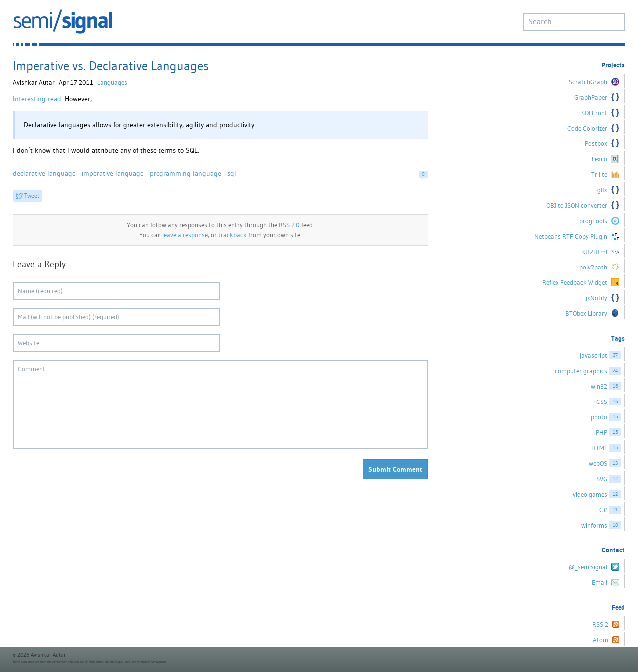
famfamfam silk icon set (68, 662)
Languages (112, 82)
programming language (185, 173)
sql (232, 173)
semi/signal (63, 22)
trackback (233, 235)
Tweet (32, 196)
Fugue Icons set (125, 662)
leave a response (185, 235)
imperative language (113, 173)
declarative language (44, 173)
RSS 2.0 (289, 225)
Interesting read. (38, 99)
